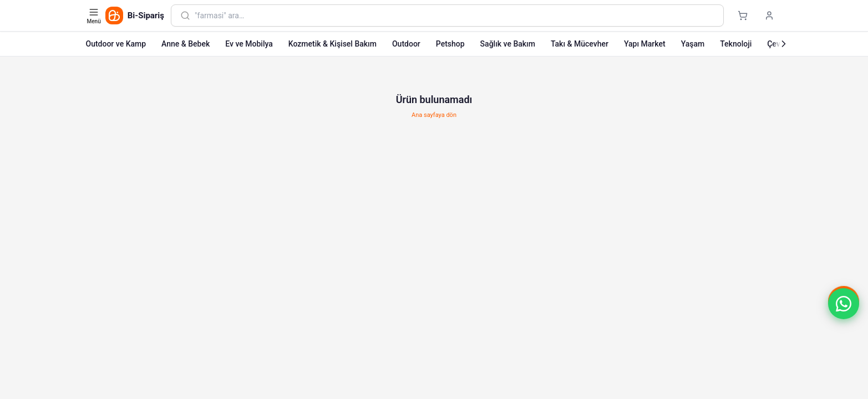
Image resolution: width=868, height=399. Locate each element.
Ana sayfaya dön (434, 115)
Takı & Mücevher (580, 44)
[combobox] (454, 16)
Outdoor (406, 44)
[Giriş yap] (769, 16)
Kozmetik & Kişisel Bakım (333, 44)
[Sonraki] (784, 44)
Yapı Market (645, 44)
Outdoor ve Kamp (116, 44)
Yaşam (693, 44)
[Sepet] (743, 16)
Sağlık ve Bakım (508, 44)
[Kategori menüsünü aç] (95, 16)
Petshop (450, 44)
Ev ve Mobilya (249, 44)
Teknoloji (736, 44)
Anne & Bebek (186, 44)
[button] (844, 304)
